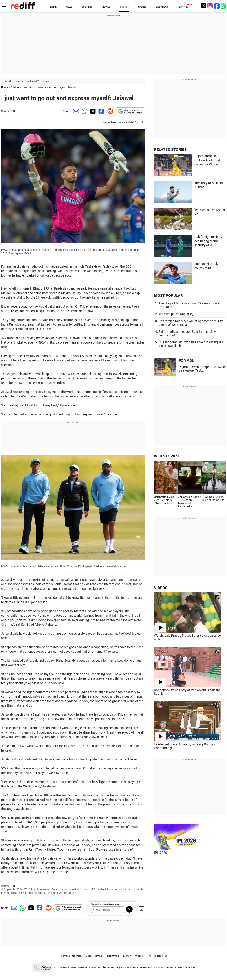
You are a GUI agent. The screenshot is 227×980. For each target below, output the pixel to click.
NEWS (69, 7)
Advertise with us (86, 968)
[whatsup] (224, 6)
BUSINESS (87, 7)
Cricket (15, 88)
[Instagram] (210, 6)
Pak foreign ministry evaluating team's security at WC (208, 241)
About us (159, 968)
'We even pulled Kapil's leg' (176, 314)
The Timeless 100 (157, 956)
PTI (13, 111)
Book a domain (94, 956)
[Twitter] (203, 6)
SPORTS (142, 7)
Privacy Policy (120, 968)
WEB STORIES (166, 456)
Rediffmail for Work (71, 956)
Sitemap (134, 968)
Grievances (189, 968)
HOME (53, 7)
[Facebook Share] (101, 111)
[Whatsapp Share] (84, 111)
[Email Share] (75, 111)
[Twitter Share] (92, 111)
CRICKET (124, 7)
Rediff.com (69, 968)
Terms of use (173, 968)
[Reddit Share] (109, 111)
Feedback (147, 968)
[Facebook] (217, 6)
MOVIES (106, 7)
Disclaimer (104, 968)
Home (4, 88)
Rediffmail (113, 956)
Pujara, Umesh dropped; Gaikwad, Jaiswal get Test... (202, 369)
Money (127, 956)
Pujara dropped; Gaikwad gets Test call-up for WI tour (207, 160)
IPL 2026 (160, 853)
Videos (139, 956)
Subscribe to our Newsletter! (105, 904)
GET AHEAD (162, 7)
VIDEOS (161, 588)
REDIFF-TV (183, 7)
